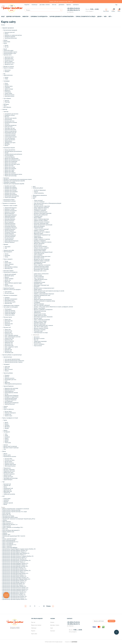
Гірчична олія (8, 331)
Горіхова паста (7, 55)
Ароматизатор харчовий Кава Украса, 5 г (13, 585)
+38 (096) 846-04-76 (73, 10)
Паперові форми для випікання (13, 154)
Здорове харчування (13, 16)
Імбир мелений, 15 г (8, 523)
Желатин (7, 368)
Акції (3, 16)
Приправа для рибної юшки (10, 517)
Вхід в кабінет (106, 10)
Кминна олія (8, 332)
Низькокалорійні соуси (10, 53)
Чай (105, 16)
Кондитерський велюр (11, 398)
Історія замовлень (39, 193)
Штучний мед (8, 303)
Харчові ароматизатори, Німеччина (14, 361)
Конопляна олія (9, 345)
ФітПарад (6, 104)
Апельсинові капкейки (40, 249)
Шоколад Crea (9, 268)
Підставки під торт (10, 128)
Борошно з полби (10, 209)
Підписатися (112, 621)
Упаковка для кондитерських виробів (14, 184)
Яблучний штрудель (39, 226)
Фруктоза (7, 382)
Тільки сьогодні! (38, 200)
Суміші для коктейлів (9, 494)
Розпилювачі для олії (10, 132)
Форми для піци (9, 166)
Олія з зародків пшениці (11, 335)
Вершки (7, 277)
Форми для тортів (9, 170)
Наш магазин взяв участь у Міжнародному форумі (48, 203)
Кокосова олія (9, 321)
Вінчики (7, 117)
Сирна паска (37, 297)
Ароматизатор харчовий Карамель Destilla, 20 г (15, 589)
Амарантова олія (9, 338)
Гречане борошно (10, 221)
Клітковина (8, 92)
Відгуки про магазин (36, 625)
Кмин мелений (6, 513)
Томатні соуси (8, 416)
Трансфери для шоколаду (11, 478)
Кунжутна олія (9, 340)
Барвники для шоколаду (11, 388)
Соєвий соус (8, 414)
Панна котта (37, 236)
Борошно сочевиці (10, 212)
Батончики (8, 70)
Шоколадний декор (10, 466)
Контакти (76, 5)
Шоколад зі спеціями (40, 330)
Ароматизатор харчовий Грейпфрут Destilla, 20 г (16, 578)
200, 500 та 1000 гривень (41, 327)
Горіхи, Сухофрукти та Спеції (85, 16)
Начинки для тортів (10, 302)
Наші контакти (38, 346)
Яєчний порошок (9, 293)
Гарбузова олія (9, 342)
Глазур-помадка (9, 279)
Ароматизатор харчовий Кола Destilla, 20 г (14, 595)
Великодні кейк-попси (40, 271)
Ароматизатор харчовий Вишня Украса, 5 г (14, 575)
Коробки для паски (10, 193)
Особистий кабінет (38, 188)
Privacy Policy (37, 343)
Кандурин (37, 287)
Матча (5, 487)
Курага (7, 438)
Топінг (5, 408)
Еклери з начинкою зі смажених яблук (44, 301)
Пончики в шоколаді (40, 292)
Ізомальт (5, 520)
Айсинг (5, 454)
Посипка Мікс (8, 459)
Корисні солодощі (8, 68)
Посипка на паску (10, 460)
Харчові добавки (8, 373)
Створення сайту (71, 642)
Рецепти (27, 5)
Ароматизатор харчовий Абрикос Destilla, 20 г (15, 550)
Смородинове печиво (40, 262)
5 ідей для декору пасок (41, 279)
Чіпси (5, 106)
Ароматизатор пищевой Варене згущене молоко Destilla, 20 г (19, 549)
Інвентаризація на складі (41, 333)
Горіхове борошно (10, 218)
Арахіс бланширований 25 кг (10, 542)
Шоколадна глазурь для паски (42, 256)
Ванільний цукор (9, 276)
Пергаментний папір (10, 130)
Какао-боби (7, 42)
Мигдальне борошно (10, 232)
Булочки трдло (38, 318)
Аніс (3, 537)
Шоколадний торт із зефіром (42, 232)
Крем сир (7, 281)
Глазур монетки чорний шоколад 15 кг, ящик (15, 512)
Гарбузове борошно (10, 216)
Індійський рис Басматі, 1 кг (10, 524)
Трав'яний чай (7, 490)
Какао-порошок (9, 264)
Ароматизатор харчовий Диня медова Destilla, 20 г (16, 579)
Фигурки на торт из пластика (42, 259)
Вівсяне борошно (9, 213)
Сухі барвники (9, 401)
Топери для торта (8, 477)
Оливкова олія (9, 334)
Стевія (6, 79)
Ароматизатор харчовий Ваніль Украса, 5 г (14, 572)
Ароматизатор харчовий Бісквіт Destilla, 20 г (14, 559)
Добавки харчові (8, 503)
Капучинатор (8, 119)
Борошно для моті (10, 32)
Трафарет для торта (10, 143)
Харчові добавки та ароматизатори (61, 16)
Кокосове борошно (10, 225)
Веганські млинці (39, 205)
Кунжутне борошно (10, 229)
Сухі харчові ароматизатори (12, 359)
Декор (99, 16)
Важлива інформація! (40, 324)
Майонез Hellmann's (10, 413)
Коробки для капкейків (11, 192)
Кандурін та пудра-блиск (12, 397)
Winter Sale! (37, 298)
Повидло (7, 298)
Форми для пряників (10, 168)
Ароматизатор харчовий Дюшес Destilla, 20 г (15, 580)
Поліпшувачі (8, 309)
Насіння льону (9, 86)
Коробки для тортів (10, 186)
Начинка (6, 501)
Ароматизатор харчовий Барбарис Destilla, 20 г (15, 563)
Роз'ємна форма (9, 156)
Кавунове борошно (10, 223)
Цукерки (7, 71)
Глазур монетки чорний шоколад (11, 510)
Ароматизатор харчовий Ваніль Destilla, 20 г (14, 569)
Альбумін (5, 533)
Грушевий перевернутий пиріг (42, 295)
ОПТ (110, 16)
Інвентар (25, 16)
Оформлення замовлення (40, 195)
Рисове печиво (38, 275)
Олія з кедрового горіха (11, 347)
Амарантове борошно (11, 208)
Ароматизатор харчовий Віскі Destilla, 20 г (14, 568)
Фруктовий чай (8, 491)
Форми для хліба (9, 171)
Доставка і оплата (45, 5)
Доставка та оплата (39, 338)
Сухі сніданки (7, 98)
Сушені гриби (8, 93)
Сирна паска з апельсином (41, 274)
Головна (3, 25)
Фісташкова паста (9, 63)
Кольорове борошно (10, 226)
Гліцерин (7, 375)
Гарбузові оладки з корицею (42, 261)
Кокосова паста (9, 58)
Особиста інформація (40, 190)
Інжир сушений (7, 526)
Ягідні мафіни (38, 218)
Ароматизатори (8, 357)
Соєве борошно (9, 239)
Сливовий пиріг (38, 216)
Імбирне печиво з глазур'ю (41, 248)
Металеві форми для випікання (13, 151)
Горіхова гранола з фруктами (42, 206)
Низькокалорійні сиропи (10, 52)
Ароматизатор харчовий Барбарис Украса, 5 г (15, 565)
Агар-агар (5, 529)
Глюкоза (7, 377)
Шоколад (7, 266)
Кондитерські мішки (9, 200)
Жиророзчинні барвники (12, 395)
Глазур (6, 261)
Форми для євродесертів (11, 158)
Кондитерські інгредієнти (10, 272)
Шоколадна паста (9, 300)
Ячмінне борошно (10, 242)
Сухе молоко (8, 292)
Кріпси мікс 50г (7, 514)
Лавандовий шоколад (40, 311)
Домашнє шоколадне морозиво (43, 213)
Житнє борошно (9, 222)
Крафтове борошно (9, 288)
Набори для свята (8, 472)
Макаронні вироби (10, 37)
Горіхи (5, 420)
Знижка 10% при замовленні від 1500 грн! (61, 2)
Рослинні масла (8, 317)
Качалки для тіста (9, 121)
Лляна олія (8, 330)
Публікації (34, 5)
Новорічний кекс (39, 228)
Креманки (6, 178)
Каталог (52, 622)
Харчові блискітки (10, 404)
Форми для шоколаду (11, 176)
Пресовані (8, 247)
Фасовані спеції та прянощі (11, 448)
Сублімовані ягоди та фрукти (11, 305)
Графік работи (38, 289)
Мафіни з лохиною (39, 231)
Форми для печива (10, 167)
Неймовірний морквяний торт (42, 235)
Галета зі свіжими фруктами (41, 219)
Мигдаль (7, 425)
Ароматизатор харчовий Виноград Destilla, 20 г (15, 573)
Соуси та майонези (9, 409)
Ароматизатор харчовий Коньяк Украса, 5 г (14, 598)
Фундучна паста (9, 64)
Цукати (5, 430)
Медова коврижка (39, 304)
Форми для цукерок (10, 173)
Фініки (6, 441)
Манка (6, 34)
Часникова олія (9, 352)
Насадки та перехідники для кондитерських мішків (18, 179)
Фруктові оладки (39, 233)
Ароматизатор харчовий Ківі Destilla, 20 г (14, 583)
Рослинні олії (7, 327)
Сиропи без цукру (8, 50)
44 (44, 606)
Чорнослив (8, 443)
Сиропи (6, 406)
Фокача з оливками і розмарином (43, 309)
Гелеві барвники (9, 391)
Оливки (7, 440)
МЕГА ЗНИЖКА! (38, 255)
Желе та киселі (9, 369)
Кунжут (7, 85)
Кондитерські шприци (10, 201)
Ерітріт (6, 77)
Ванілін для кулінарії (10, 274)
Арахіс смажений (7, 546)
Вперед (49, 606)
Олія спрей (8, 348)
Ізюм (6, 434)
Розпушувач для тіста (10, 380)
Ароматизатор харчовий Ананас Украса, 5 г (14, 555)
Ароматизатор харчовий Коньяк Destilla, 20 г (15, 596)
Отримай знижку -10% (40, 322)
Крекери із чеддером (40, 241)
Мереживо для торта (9, 471)
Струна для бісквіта (10, 140)
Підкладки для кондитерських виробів (14, 181)
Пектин (7, 371)
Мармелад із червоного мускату (43, 242)
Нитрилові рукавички (11, 125)
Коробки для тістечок (11, 190)
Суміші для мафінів (10, 313)
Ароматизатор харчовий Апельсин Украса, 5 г (15, 558)
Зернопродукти (8, 252)
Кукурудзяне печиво (40, 282)
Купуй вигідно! (38, 245)
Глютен (7, 254)
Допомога (61, 5)
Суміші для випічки (10, 311)
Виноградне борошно (11, 215)
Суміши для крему (10, 315)
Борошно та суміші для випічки (13, 35)
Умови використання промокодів (43, 225)
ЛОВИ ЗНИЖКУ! (38, 238)
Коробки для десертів (11, 194)
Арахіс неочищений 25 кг (9, 545)
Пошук (35, 197)
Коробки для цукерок (11, 187)
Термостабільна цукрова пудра (13, 283)
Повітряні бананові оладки (41, 266)
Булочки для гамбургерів (41, 215)
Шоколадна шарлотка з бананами (43, 317)
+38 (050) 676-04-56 (73, 8)
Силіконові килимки (10, 134)
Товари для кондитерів (40, 341)
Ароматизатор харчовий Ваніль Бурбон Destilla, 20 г (17, 570)
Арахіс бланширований (9, 540)
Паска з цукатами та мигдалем (42, 265)
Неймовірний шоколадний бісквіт (43, 252)
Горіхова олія (8, 350)
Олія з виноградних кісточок (13, 337)
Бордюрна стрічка (10, 115)
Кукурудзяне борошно (11, 228)
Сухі (6, 248)
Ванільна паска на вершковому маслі (44, 288)
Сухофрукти (7, 432)
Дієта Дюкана (7, 107)
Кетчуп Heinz (8, 411)
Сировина (6, 500)
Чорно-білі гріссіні (39, 253)
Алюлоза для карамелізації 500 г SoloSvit (14, 536)
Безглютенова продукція (10, 30)
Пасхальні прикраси (9, 474)
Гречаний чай (7, 484)
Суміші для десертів (10, 312)
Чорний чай (7, 493)
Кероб (5, 49)
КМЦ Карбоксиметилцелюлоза (13, 384)
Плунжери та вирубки (9, 182)
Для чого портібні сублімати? (42, 305)
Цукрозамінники (8, 75)
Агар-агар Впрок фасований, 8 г (11, 530)
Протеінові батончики (11, 38)
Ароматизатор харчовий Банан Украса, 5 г (14, 562)
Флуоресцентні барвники (12, 403)
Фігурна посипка (9, 463)
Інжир (6, 435)
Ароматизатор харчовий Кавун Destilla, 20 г (14, 586)
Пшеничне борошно (10, 235)
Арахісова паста (9, 57)
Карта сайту (34, 634)
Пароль (36, 192)
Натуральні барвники (11, 400)
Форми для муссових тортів (12, 164)
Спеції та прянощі (39, 276)
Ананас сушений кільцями (9, 539)
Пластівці (7, 102)
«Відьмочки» (37, 312)
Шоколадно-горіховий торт (41, 285)
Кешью (7, 424)
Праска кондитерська (11, 131)
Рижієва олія (8, 351)
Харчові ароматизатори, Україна (14, 362)
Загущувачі (6, 364)
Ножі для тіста (9, 127)
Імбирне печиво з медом (41, 220)
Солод (6, 257)
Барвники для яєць (10, 390)
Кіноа (6, 83)
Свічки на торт (7, 475)
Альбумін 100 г (6, 535)
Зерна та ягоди (9, 89)
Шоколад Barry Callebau (11, 267)
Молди (7, 153)
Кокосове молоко (9, 96)
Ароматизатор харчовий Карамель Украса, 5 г (15, 591)
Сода (6, 381)
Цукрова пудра (9, 286)
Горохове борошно (10, 219)
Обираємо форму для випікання (43, 299)
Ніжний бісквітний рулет (41, 212)
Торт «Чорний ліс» (39, 278)
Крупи (5, 43)
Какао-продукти (8, 259)
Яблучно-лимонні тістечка (41, 328)
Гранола (7, 101)
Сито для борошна (10, 138)
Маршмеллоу (7, 468)
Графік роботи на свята (40, 209)
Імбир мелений (6, 522)
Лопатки (7, 124)
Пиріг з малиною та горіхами (42, 320)
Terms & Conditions (39, 344)
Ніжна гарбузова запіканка (41, 208)
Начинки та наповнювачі (10, 295)
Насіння (6, 445)
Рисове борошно (9, 238)
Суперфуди (7, 81)
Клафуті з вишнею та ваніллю (42, 239)
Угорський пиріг (38, 331)
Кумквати (7, 437)
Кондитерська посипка (10, 456)
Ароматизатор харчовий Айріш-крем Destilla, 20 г (16, 553)
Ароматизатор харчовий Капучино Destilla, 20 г (15, 588)
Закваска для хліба (9, 250)
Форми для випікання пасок (12, 160)
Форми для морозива (11, 163)
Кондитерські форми (9, 148)
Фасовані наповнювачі (11, 299)
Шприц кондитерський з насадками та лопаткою (16, 509)
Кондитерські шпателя (11, 122)
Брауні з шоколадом (39, 308)
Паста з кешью (9, 61)
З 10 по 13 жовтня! (39, 202)
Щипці (6, 145)
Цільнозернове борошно (12, 241)
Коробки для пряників (11, 189)
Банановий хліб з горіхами (41, 269)
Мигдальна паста (9, 60)
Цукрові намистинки (10, 464)
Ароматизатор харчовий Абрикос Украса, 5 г (15, 552)
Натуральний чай (8, 488)
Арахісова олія (9, 344)
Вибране (113, 10)
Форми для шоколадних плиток (13, 174)
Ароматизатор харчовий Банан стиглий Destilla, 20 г (17, 560)
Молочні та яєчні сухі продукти (12, 289)
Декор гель (8, 280)
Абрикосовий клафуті (40, 251)
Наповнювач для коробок (12, 196)
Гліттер (6, 394)
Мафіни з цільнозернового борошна (44, 294)
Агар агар (7, 366)
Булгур (6, 45)
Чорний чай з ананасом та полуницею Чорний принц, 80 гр (19, 519)
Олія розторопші (9, 341)
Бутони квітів (7, 455)
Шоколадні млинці (39, 258)
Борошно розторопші (11, 210)
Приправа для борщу (8, 516)
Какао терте (8, 263)
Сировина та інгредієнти (39, 16)
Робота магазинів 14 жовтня (42, 222)
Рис (4, 74)
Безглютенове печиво (40, 314)
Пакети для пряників (10, 197)
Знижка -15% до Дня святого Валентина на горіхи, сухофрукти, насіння (53, 307)
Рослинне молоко (9, 95)
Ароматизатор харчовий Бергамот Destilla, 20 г (15, 566)
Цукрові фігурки (8, 480)
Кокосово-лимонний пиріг (41, 223)
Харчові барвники (9, 386)
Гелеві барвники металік (11, 393)
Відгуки (69, 5)
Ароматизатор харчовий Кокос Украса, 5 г (14, 593)
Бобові (5, 40)
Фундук (7, 428)
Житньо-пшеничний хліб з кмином (43, 325)
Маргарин (7, 325)
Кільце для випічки (10, 150)
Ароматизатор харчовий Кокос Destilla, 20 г (14, 592)
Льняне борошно (9, 231)
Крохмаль (7, 255)
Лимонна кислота (9, 378)
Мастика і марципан (9, 470)
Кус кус (7, 47)
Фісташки (7, 427)
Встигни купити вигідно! (41, 246)
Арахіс (6, 422)
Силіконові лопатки (10, 135)
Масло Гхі (7, 322)
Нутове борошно (9, 234)
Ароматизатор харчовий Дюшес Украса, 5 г (14, 582)
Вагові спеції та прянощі (10, 446)
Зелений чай (7, 485)
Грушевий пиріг (38, 284)
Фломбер (7, 144)
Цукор (6, 284)
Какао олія (8, 319)
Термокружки (8, 141)
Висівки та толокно (9, 66)
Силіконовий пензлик (11, 137)
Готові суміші (7, 499)
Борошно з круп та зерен (10, 205)
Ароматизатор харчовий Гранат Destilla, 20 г (14, 576)
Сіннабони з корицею (40, 210)
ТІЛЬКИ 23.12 (38, 281)
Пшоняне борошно (10, 236)
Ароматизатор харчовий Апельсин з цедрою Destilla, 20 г (18, 556)
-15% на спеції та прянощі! (41, 229)
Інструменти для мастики (11, 114)
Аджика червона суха (8, 532)
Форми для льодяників (11, 161)
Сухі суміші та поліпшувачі (11, 307)
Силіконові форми (10, 157)
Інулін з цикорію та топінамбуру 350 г (13, 527)
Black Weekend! (38, 264)
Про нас (54, 5)
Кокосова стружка (8, 271)
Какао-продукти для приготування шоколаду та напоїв (49, 291)
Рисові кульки (8, 462)
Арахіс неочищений (8, 543)
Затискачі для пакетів (11, 118)
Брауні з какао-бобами (40, 321)
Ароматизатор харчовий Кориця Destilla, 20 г (15, 599)
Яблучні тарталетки (39, 243)
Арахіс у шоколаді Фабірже (10, 547)
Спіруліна (7, 88)
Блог (34, 198)
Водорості (7, 90)
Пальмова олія (9, 324)
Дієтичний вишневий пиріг (41, 268)
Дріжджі (6, 244)
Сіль (5, 449)
